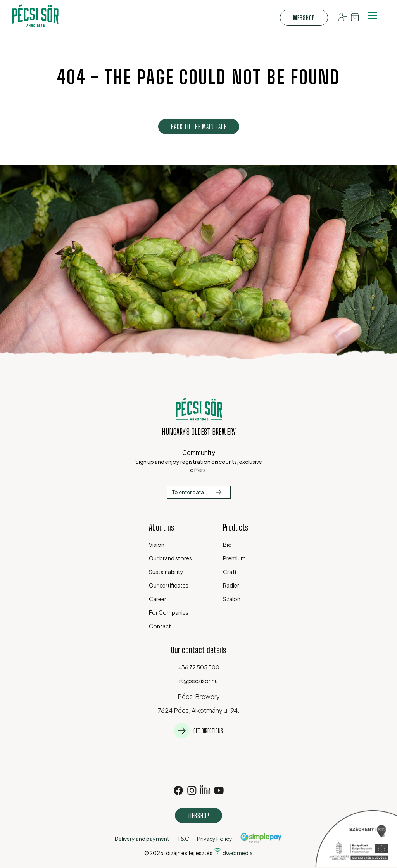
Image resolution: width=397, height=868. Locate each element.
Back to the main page (199, 127)
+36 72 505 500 (199, 667)
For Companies (169, 612)
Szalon (232, 599)
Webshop (304, 18)
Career (158, 599)
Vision (157, 545)
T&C (183, 839)
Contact (160, 626)
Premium (234, 558)
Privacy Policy (215, 839)
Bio (227, 545)
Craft (230, 572)
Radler (231, 585)
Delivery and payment (142, 839)
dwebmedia (233, 853)
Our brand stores (170, 558)
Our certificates (169, 585)
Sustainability (166, 572)
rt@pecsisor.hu (198, 681)
